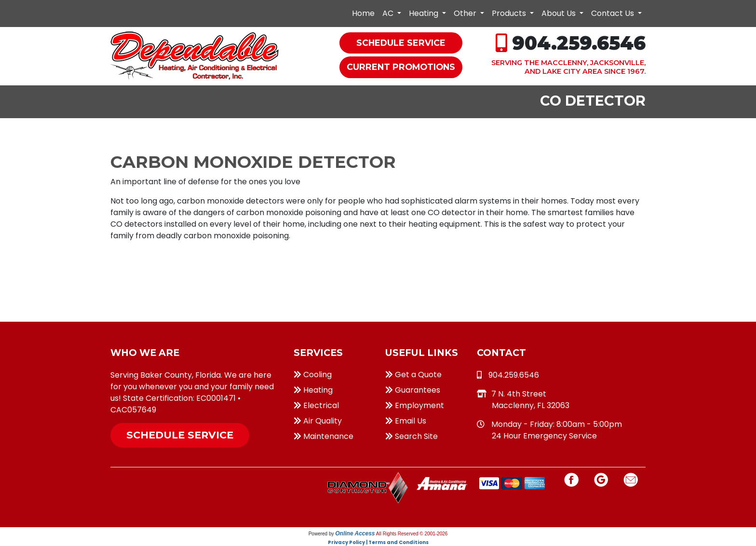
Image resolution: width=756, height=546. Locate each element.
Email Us (406, 421)
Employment (415, 405)
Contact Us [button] (614, 13)
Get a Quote (413, 375)
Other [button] (466, 13)
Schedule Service (180, 435)
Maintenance (324, 436)
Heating (313, 390)
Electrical (316, 405)
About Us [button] (560, 13)
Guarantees (413, 390)
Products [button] (510, 13)
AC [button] (389, 13)
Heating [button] (425, 13)
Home (363, 13)
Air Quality (318, 421)
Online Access (355, 533)
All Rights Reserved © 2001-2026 (412, 534)
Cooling (313, 375)
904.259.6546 (579, 43)
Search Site (412, 436)
